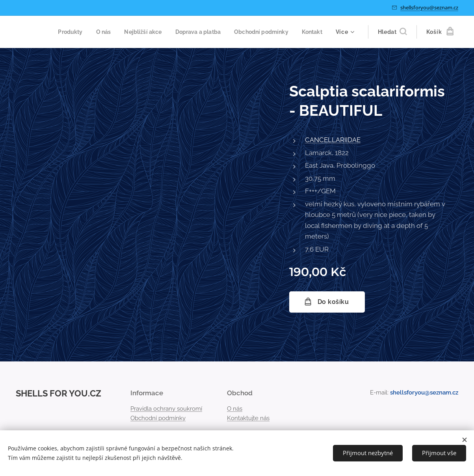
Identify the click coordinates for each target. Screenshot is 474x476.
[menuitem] (92, 32)
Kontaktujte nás (248, 418)
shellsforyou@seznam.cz (429, 7)
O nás (235, 409)
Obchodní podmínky (158, 418)
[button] (392, 32)
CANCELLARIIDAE (333, 140)
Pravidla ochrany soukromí (166, 409)
